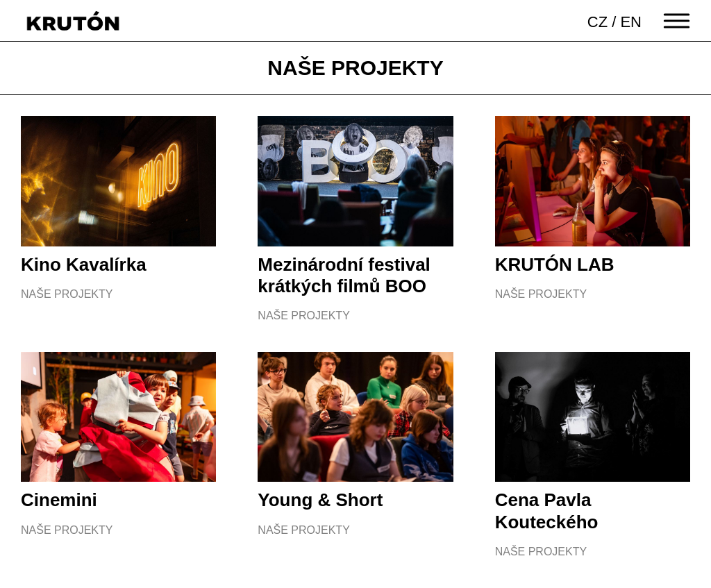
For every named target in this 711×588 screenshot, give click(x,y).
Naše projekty (67, 294)
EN (631, 22)
